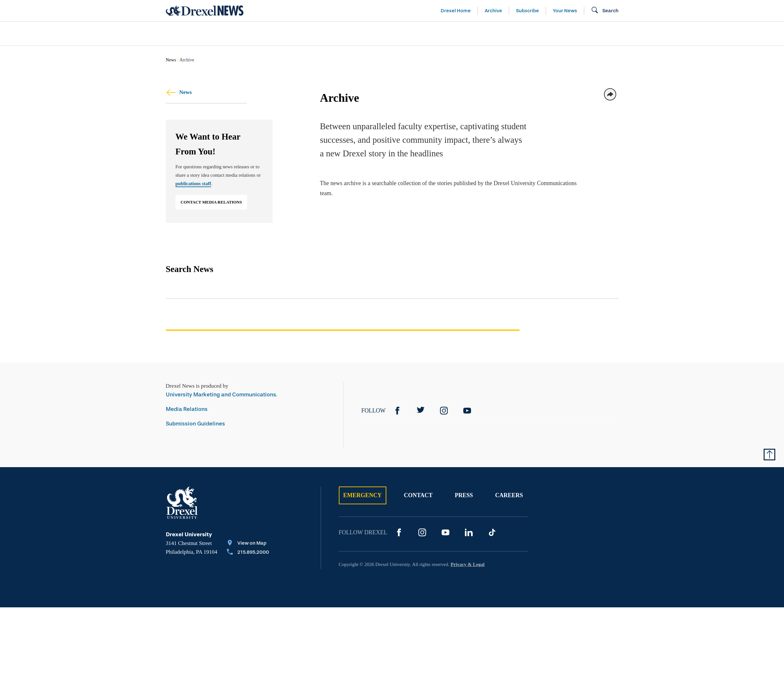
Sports (698, 34)
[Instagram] (444, 411)
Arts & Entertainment (203, 34)
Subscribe (527, 11)
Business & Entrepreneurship (404, 34)
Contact (418, 495)
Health (484, 34)
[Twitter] (421, 411)
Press (464, 495)
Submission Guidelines (195, 424)
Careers (509, 495)
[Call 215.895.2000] (248, 553)
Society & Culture (547, 34)
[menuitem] (203, 34)
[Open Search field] (605, 11)
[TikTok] (492, 532)
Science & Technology (298, 34)
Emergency (363, 495)
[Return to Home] (205, 11)
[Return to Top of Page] (769, 455)
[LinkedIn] (469, 532)
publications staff (193, 183)
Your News (565, 11)
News (171, 60)
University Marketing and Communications (221, 395)
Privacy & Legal (468, 564)
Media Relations (187, 409)
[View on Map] (248, 544)
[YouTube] (467, 411)
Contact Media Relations (211, 202)
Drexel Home (456, 11)
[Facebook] (397, 411)
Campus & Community (632, 34)
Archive (493, 11)
